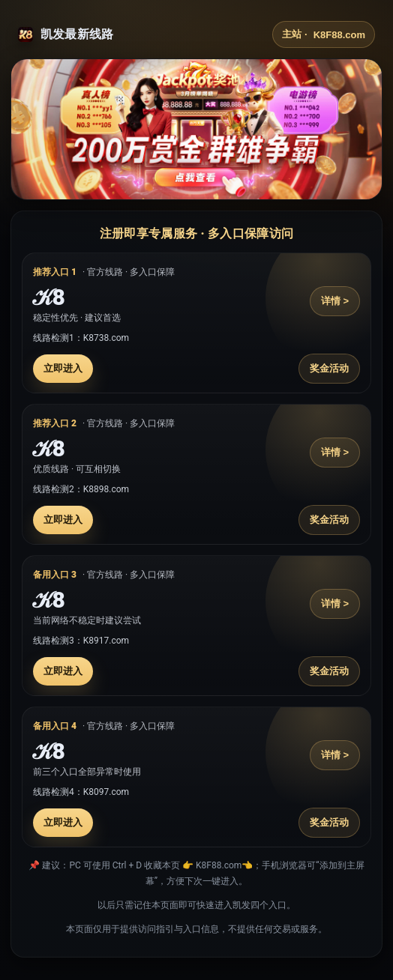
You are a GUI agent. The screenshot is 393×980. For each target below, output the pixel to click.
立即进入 (63, 368)
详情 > (335, 301)
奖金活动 (329, 368)
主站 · (324, 34)
